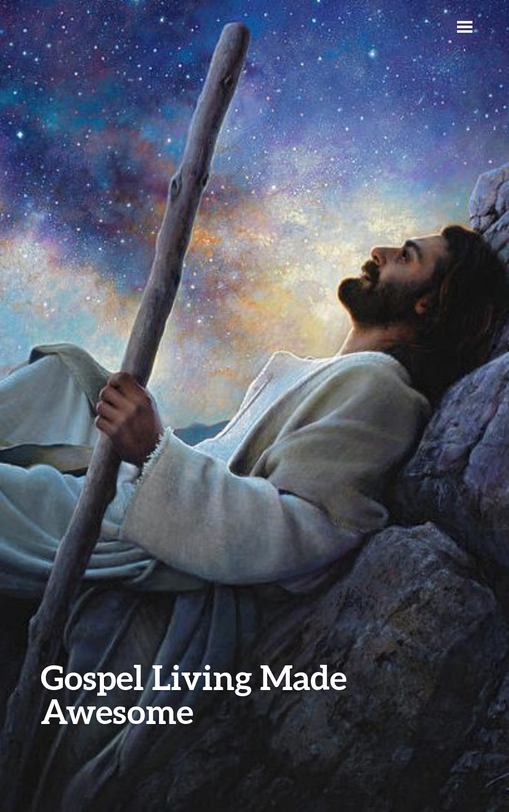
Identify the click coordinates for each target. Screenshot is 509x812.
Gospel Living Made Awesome (194, 694)
